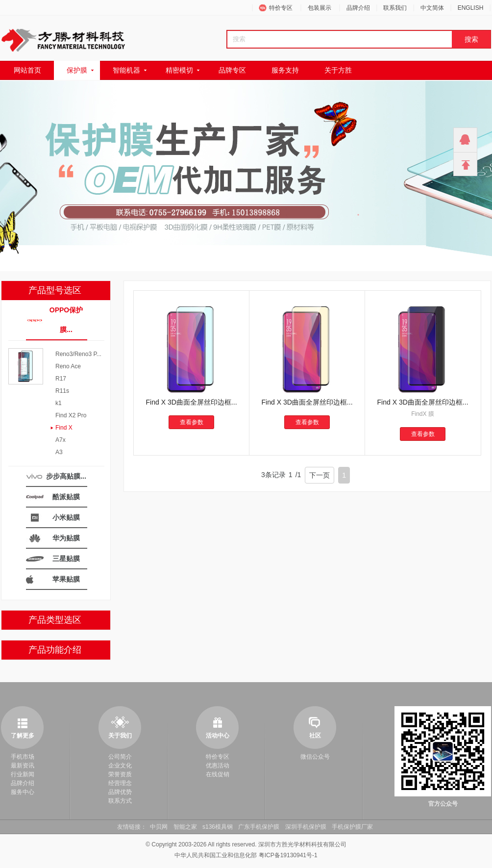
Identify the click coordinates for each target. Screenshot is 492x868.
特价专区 (281, 8)
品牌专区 (232, 70)
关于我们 (120, 736)
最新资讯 (23, 766)
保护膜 (77, 70)
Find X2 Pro (71, 415)
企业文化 (120, 766)
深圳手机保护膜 (306, 827)
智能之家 (185, 827)
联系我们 (395, 8)
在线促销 (218, 774)
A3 (59, 452)
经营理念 (120, 783)
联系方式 (120, 801)
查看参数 (192, 422)
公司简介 (120, 757)
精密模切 (179, 70)
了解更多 (23, 736)
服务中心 (23, 792)
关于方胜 (338, 70)
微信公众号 (315, 757)
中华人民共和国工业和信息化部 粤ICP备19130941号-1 (246, 855)
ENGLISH (471, 8)
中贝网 (159, 827)
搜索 (471, 39)
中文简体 (432, 8)
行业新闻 (23, 774)
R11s (62, 391)
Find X (64, 428)
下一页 (320, 475)
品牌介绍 (358, 8)
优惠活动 (218, 766)
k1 (59, 403)
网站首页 (27, 70)
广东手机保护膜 (259, 827)
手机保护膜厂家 (352, 827)
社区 (315, 736)
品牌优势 (120, 792)
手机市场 (23, 757)
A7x (61, 440)
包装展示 (320, 8)
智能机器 (126, 70)
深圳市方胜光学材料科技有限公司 (302, 844)
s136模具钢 (218, 827)
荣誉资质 (120, 774)
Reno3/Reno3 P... (78, 354)
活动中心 (218, 736)
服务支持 (285, 70)
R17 (61, 379)
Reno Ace (68, 366)
